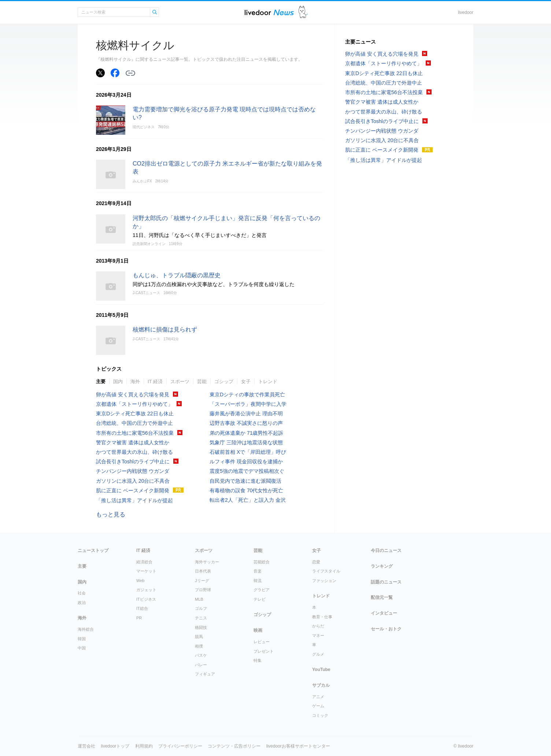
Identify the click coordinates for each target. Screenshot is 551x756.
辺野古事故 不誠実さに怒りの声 (246, 423)
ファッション (324, 581)
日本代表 (203, 571)
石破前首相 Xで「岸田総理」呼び (248, 452)
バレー (201, 665)
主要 (101, 381)
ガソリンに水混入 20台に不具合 (133, 481)
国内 (118, 381)
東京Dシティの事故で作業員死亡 (247, 394)
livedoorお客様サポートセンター (298, 746)
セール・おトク (386, 629)
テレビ (260, 599)
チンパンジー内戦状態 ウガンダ (133, 471)
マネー (318, 635)
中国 (82, 648)
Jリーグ (202, 581)
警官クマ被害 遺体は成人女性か (133, 442)
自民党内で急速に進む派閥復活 (245, 481)
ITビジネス (146, 599)
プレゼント (264, 651)
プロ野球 (203, 590)
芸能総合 (262, 562)
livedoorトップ (115, 746)
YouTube (321, 670)
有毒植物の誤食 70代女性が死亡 (246, 490)
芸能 (202, 381)
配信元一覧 (382, 597)
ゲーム (318, 706)
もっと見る (111, 514)
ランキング (382, 566)
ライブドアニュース (269, 12)
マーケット (146, 571)
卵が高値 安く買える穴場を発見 (133, 394)
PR (139, 618)
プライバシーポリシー (180, 746)
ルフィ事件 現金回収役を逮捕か (246, 462)
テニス (201, 618)
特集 (258, 660)
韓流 (258, 581)
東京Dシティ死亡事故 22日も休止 (135, 414)
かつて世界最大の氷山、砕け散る (134, 452)
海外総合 (86, 629)
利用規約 (144, 746)
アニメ (318, 697)
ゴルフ (201, 608)
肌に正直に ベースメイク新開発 (133, 490)
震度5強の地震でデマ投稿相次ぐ (247, 471)
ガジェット (146, 590)
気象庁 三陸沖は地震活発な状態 (246, 442)
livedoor (466, 12)
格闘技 (201, 627)
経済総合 (144, 562)
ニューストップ (93, 551)
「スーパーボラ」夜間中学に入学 (248, 404)
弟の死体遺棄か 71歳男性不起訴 (246, 433)
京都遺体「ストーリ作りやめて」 (134, 404)
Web (140, 581)
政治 (82, 603)
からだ (318, 626)
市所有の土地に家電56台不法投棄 (135, 433)
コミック (320, 715)
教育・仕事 (322, 617)
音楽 (258, 571)
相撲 (199, 646)
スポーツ (180, 381)
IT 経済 (155, 381)
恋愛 (316, 562)
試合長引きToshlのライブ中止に (133, 462)
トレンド (268, 381)
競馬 (199, 637)
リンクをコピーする (130, 73)
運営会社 (86, 746)
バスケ (201, 655)
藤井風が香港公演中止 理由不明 (246, 414)
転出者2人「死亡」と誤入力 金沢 (248, 500)
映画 (258, 630)
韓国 (82, 639)
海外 (135, 381)
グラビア (262, 590)
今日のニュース (386, 551)
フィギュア (205, 674)
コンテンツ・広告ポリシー (234, 746)
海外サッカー (207, 562)
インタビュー (384, 613)
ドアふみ (303, 12)
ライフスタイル (326, 571)
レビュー (262, 642)
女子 (246, 381)
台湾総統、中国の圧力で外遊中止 (134, 423)
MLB (199, 599)
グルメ (318, 654)
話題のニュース (386, 582)
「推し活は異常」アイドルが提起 (134, 500)
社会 (82, 593)
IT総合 (142, 608)
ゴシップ (224, 381)
